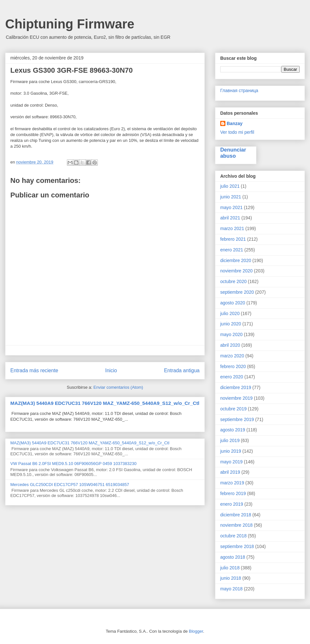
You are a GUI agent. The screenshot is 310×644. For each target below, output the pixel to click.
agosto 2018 (233, 557)
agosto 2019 (233, 430)
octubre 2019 (233, 409)
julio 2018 (230, 568)
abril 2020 (230, 345)
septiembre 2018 (237, 546)
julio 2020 (230, 313)
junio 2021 (231, 197)
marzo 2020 (232, 356)
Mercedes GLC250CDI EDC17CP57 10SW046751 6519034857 (70, 485)
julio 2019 (230, 440)
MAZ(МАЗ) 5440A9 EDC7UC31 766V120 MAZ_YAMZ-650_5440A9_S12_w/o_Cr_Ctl (105, 403)
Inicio (111, 370)
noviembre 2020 (236, 271)
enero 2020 (232, 377)
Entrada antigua (182, 370)
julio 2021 (230, 186)
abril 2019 (230, 472)
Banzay (235, 123)
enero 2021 (232, 250)
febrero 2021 (233, 239)
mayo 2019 (231, 462)
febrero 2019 (233, 493)
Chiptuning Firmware (70, 24)
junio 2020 (231, 324)
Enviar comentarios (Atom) (118, 387)
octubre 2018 (233, 536)
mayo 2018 (231, 589)
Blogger (196, 631)
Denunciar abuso (233, 153)
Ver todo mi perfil (237, 132)
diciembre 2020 (236, 260)
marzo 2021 (232, 228)
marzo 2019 (232, 483)
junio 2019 (231, 451)
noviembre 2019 (236, 398)
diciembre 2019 (236, 387)
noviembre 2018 (236, 525)
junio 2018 (231, 578)
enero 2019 (232, 504)
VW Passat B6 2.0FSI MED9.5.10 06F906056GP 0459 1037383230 (73, 464)
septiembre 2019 (237, 419)
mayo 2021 (231, 207)
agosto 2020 (233, 303)
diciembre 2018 (236, 515)
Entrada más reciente (34, 370)
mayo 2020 (231, 334)
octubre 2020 (233, 281)
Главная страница (239, 90)
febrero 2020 (233, 366)
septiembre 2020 (237, 292)
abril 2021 (230, 218)
